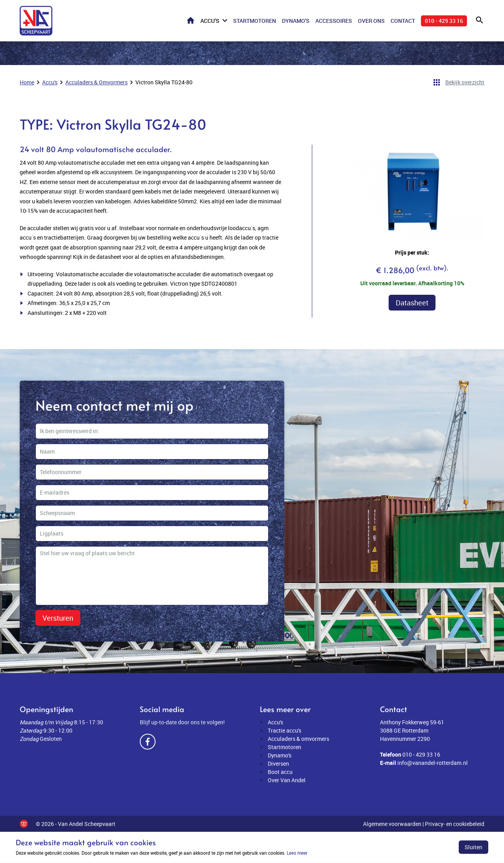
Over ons (371, 21)
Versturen (58, 618)
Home (191, 20)
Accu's (210, 21)
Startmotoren (255, 21)
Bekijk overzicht (465, 82)
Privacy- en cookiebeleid (455, 824)
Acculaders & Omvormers (96, 82)
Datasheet (412, 303)
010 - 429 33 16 (444, 21)
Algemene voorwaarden (392, 824)
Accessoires (334, 21)
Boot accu (280, 772)
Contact (403, 21)
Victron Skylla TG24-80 (164, 82)
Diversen (278, 763)
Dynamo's (296, 21)
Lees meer (297, 853)
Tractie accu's (284, 730)
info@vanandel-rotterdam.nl (433, 763)
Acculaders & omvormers (298, 739)
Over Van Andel (287, 780)
